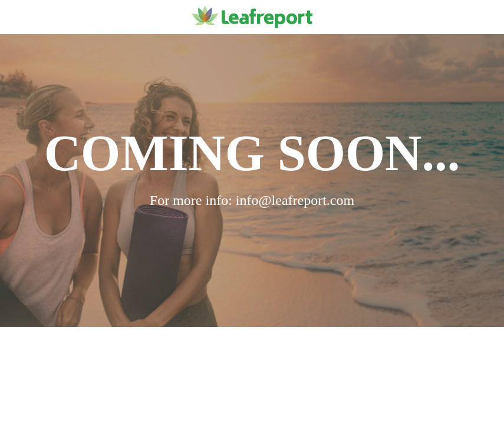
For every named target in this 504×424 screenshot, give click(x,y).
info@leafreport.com (295, 200)
